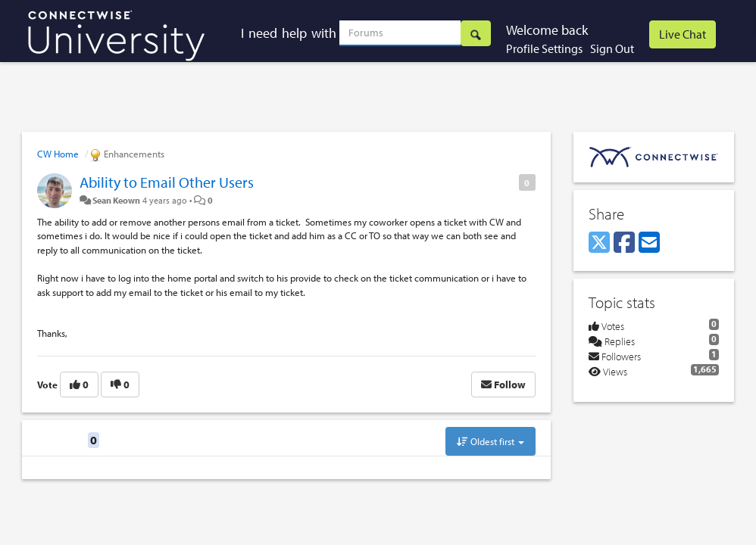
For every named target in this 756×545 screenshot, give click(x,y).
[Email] (649, 243)
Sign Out (612, 48)
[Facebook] (624, 243)
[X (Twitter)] (599, 243)
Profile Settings (544, 48)
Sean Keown (116, 200)
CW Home (58, 154)
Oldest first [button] (490, 441)
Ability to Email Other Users (167, 182)
